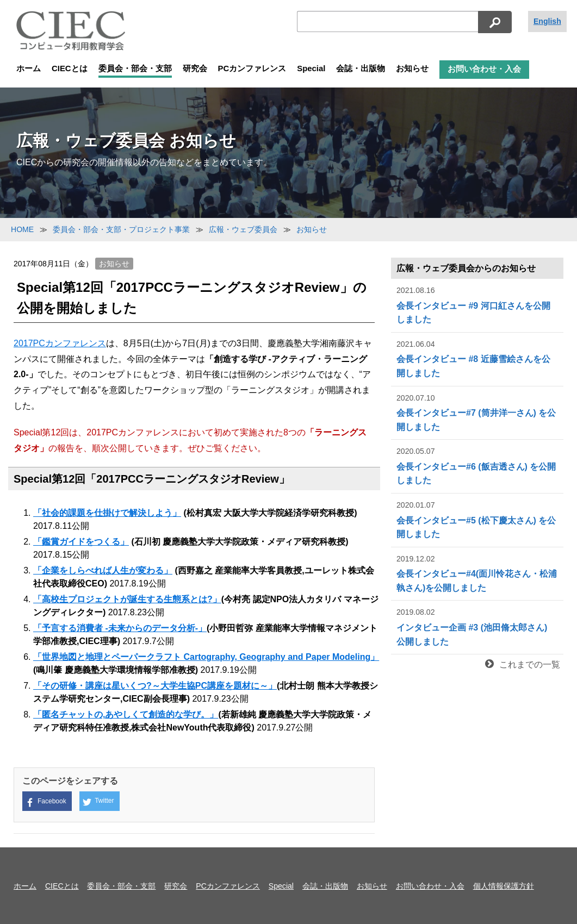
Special (311, 68)
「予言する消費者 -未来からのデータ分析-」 (120, 628)
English (547, 21)
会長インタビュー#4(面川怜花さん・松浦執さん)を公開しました (477, 573)
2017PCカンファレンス (60, 343)
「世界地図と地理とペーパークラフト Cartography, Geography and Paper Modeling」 (206, 657)
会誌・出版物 (361, 68)
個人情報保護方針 (504, 886)
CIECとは (70, 68)
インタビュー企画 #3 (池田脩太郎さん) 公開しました (477, 626)
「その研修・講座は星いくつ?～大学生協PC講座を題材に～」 (155, 686)
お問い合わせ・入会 (484, 69)
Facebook (46, 802)
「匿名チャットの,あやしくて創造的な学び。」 (126, 714)
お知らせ (412, 68)
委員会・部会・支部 (135, 68)
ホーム (29, 68)
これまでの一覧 (523, 664)
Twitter (98, 802)
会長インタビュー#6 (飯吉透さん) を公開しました (477, 465)
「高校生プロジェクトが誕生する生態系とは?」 (127, 599)
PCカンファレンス (252, 68)
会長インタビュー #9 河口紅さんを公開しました (477, 304)
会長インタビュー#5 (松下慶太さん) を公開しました (477, 519)
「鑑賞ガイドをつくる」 (81, 542)
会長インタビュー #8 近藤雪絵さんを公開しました (477, 358)
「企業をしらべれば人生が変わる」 (103, 570)
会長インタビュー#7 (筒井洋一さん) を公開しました (477, 412)
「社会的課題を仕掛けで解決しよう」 (107, 513)
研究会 (195, 68)
